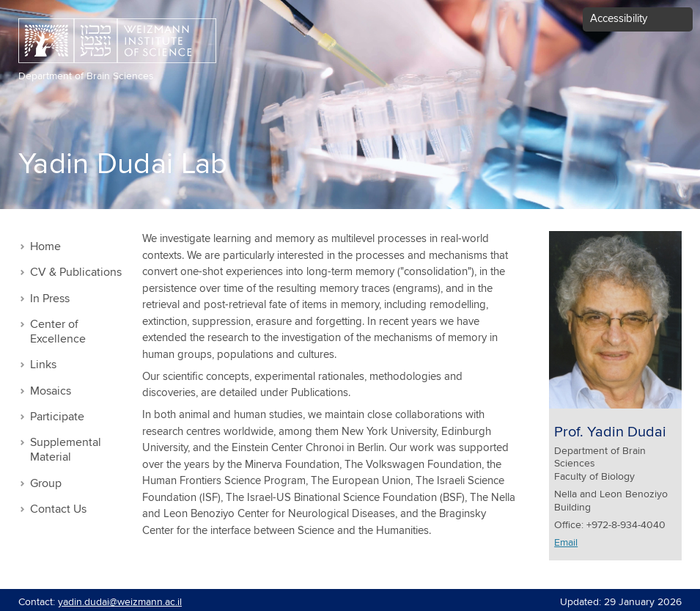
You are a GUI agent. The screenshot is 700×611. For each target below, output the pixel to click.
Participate (57, 417)
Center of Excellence (58, 332)
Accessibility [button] (619, 19)
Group (46, 484)
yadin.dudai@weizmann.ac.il (120, 602)
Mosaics (51, 391)
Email (566, 543)
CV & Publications (76, 272)
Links (43, 365)
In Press (50, 299)
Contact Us (58, 509)
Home (45, 247)
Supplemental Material (66, 450)
